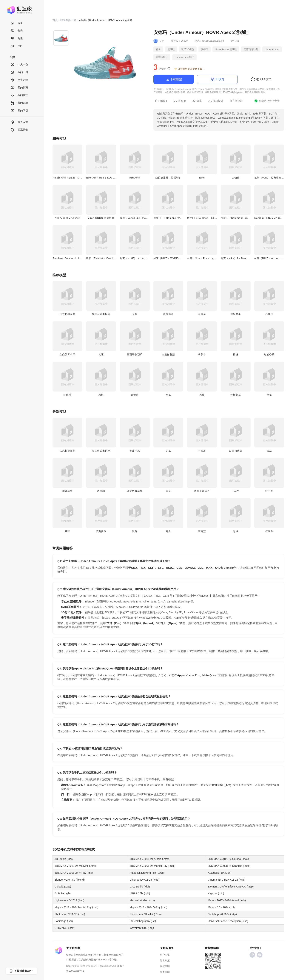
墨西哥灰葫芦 (135, 354)
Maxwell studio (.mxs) (142, 900)
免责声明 (165, 972)
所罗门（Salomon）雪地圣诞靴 (172, 218)
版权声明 (165, 966)
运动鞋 (236, 178)
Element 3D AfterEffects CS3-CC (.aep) (231, 887)
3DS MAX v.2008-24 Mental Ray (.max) (153, 866)
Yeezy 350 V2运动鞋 (67, 218)
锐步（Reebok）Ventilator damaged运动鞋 (112, 258)
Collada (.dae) (63, 887)
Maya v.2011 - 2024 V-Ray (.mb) (148, 907)
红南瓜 (67, 395)
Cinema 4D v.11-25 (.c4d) (145, 880)
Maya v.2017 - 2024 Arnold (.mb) (227, 900)
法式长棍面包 (67, 314)
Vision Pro (101, 960)
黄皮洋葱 (168, 314)
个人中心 (19, 65)
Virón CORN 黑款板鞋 (101, 218)
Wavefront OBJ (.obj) (142, 928)
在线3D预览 (106, 800)
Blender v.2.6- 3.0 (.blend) (70, 880)
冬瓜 (168, 451)
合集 (17, 39)
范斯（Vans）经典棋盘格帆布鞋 (273, 178)
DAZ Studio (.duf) (140, 887)
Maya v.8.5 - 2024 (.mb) (222, 907)
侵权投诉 (216, 101)
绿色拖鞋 (135, 178)
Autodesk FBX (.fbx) (219, 873)
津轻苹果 (236, 314)
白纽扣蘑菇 (168, 354)
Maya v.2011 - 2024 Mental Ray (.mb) (76, 907)
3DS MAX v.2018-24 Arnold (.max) (150, 859)
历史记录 (19, 80)
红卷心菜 (269, 354)
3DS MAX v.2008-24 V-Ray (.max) (74, 873)
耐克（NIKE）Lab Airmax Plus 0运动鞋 (144, 258)
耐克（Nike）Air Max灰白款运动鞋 (241, 258)
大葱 (101, 354)
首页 (17, 23)
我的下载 (19, 111)
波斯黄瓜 (236, 395)
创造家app (118, 785)
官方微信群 (236, 101)
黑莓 (202, 395)
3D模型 (82, 849)
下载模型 (174, 79)
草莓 (269, 395)
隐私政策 (165, 961)
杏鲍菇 (135, 395)
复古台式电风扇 (101, 314)
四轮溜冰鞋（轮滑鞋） (168, 178)
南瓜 (168, 395)
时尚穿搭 (66, 20)
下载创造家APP (21, 971)
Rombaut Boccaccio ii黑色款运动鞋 (74, 258)
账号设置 (19, 122)
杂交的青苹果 (67, 354)
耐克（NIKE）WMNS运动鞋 (170, 258)
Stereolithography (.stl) (143, 921)
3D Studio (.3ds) (64, 859)
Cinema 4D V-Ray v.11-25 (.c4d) (227, 880)
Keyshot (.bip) (216, 893)
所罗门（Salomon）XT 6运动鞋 (206, 218)
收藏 (161, 101)
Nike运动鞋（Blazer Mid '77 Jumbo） (75, 178)
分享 (197, 101)
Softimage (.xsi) (64, 921)
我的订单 (19, 103)
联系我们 (19, 130)
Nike (202, 178)
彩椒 (101, 395)
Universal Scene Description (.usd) (228, 921)
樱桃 (236, 354)
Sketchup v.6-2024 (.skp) (222, 914)
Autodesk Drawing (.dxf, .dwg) (147, 873)
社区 (17, 46)
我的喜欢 (19, 95)
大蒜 (135, 314)
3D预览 (217, 79)
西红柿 (269, 314)
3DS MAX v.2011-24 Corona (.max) (228, 859)
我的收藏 (19, 88)
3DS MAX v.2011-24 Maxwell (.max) (76, 866)
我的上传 (19, 72)
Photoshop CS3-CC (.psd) (70, 914)
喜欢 (180, 101)
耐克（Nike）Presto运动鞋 (203, 258)
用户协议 (165, 955)
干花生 (236, 491)
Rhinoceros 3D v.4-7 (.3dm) (146, 914)
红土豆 (269, 491)
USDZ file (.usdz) (65, 928)
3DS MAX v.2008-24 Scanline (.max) (229, 866)
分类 (17, 31)
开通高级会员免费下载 (190, 69)
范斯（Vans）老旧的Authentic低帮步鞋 (143, 218)
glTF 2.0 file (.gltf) (140, 893)
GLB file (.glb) (63, 893)
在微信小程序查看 (267, 101)
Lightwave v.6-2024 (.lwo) (69, 900)
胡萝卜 (202, 354)
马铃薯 (202, 314)
